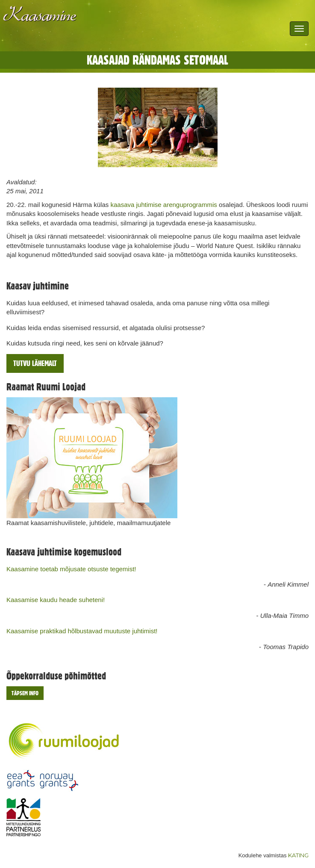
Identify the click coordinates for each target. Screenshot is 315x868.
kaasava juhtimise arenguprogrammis (163, 205)
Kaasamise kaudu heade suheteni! (56, 600)
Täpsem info (25, 693)
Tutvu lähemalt (35, 363)
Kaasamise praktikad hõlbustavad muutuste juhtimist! (82, 631)
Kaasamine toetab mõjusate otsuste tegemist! (71, 569)
